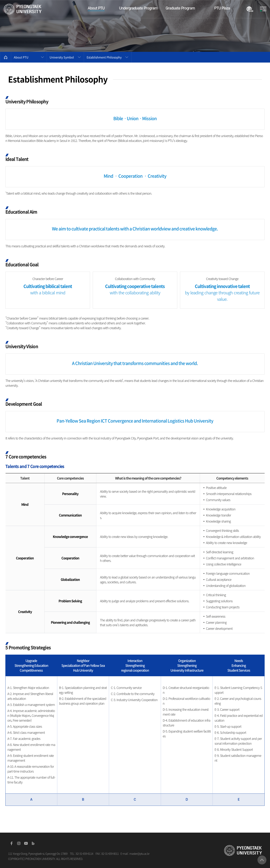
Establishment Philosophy (104, 57)
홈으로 (6, 57)
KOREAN (250, 9)
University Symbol (62, 57)
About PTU (21, 57)
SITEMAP (263, 9)
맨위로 (262, 860)
